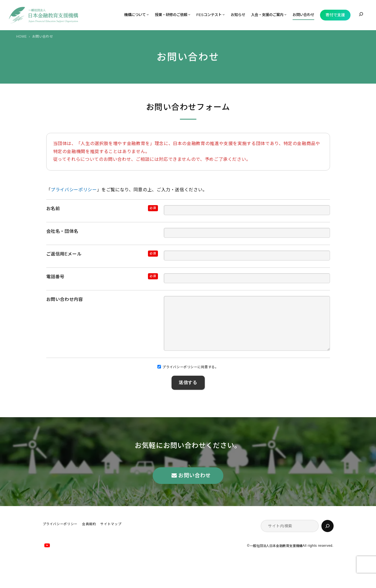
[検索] (328, 537)
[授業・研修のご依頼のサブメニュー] (189, 14)
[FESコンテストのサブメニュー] (224, 14)
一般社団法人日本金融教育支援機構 (276, 557)
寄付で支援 (335, 15)
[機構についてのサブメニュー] (148, 14)
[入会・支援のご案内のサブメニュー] (285, 14)
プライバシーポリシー (74, 190)
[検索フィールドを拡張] (361, 14)
